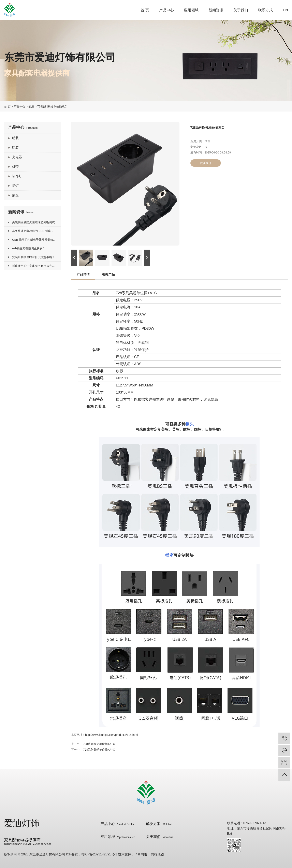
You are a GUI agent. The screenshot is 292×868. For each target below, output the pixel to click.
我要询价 (206, 163)
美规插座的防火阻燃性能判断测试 (33, 222)
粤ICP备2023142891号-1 (99, 854)
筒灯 (15, 186)
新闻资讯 (216, 10)
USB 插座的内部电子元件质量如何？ (35, 240)
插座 (31, 106)
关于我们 (241, 10)
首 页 (145, 10)
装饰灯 (17, 176)
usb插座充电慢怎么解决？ (29, 248)
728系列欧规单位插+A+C (99, 744)
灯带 (15, 167)
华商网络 (141, 854)
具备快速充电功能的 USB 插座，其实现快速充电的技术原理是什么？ (36, 231)
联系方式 (265, 10)
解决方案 (159, 824)
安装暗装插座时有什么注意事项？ (33, 257)
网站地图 (157, 854)
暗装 (15, 148)
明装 (15, 138)
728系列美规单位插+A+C (99, 750)
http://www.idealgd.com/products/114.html (111, 735)
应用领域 (191, 10)
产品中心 (166, 10)
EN (285, 10)
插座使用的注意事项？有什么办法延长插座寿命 (36, 266)
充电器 (17, 157)
